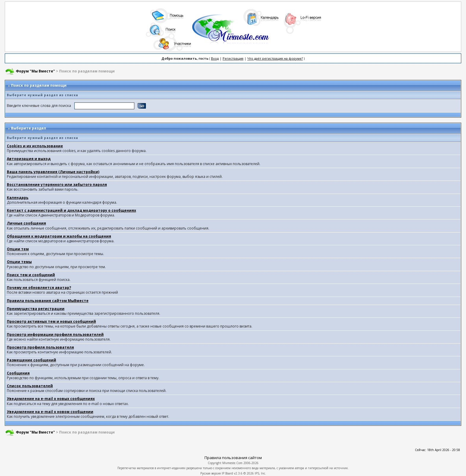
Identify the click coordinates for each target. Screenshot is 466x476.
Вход (215, 58)
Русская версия (211, 473)
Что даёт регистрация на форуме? (275, 58)
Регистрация (233, 58)
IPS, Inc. (260, 473)
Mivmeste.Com (232, 463)
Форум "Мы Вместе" (35, 71)
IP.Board (227, 473)
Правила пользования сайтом (233, 458)
